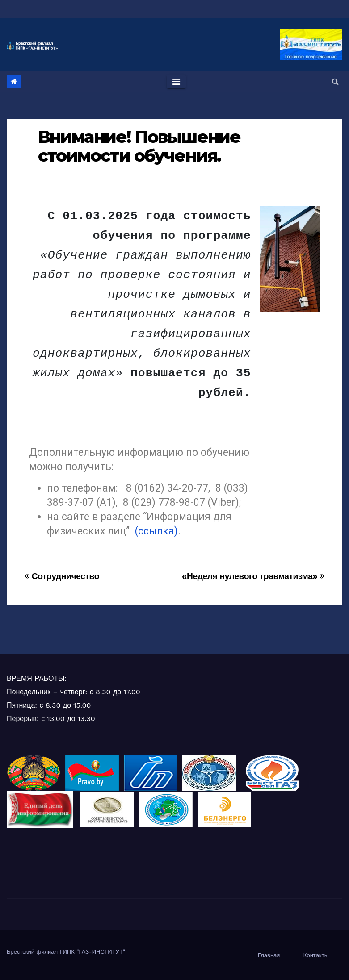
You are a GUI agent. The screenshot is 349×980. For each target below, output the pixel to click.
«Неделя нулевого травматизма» (253, 576)
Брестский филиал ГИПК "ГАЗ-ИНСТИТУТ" (66, 952)
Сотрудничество (62, 576)
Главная (269, 955)
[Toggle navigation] (176, 82)
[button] (335, 81)
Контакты (316, 955)
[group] (140, 304)
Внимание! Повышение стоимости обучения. (139, 146)
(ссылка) (156, 531)
